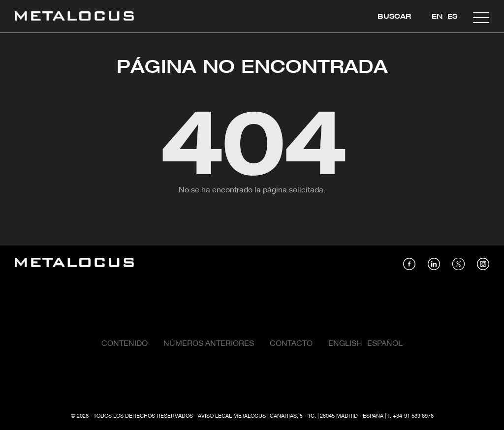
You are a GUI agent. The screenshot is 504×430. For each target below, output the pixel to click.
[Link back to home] (74, 17)
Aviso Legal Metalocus (232, 416)
